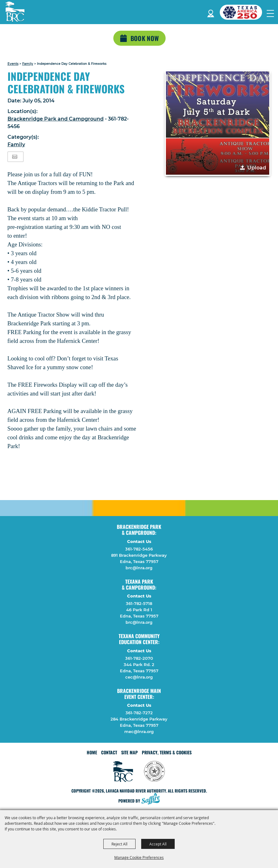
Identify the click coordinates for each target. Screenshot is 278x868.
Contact (109, 752)
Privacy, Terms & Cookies (167, 752)
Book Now (145, 38)
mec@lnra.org (139, 731)
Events (13, 64)
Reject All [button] (119, 844)
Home (92, 752)
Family (28, 64)
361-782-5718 (139, 603)
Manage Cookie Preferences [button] (139, 857)
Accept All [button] (158, 844)
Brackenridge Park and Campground (56, 119)
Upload (257, 168)
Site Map (129, 752)
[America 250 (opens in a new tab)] (243, 12)
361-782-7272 (139, 713)
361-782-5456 (139, 549)
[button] (218, 123)
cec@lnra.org (139, 677)
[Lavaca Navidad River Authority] (15, 12)
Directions (211, 12)
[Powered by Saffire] (152, 799)
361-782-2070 (139, 658)
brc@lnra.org (139, 568)
